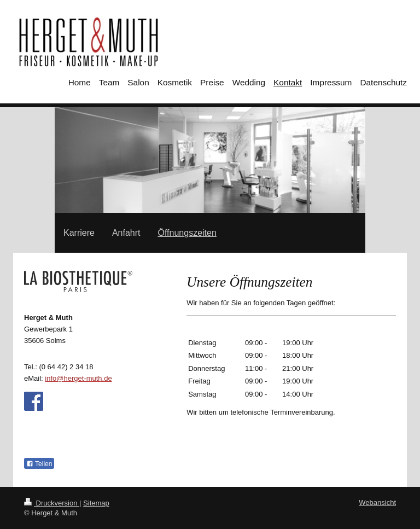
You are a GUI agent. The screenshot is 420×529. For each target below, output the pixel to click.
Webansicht (377, 502)
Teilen (39, 464)
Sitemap (96, 503)
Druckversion (52, 503)
